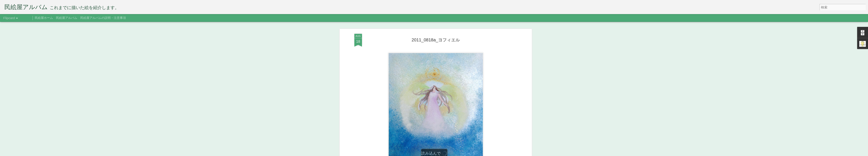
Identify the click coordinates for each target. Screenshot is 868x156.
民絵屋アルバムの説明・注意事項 (103, 18)
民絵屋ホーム (44, 18)
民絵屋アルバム (67, 18)
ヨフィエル (441, 73)
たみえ (457, 67)
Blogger (461, 153)
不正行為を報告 (474, 153)
